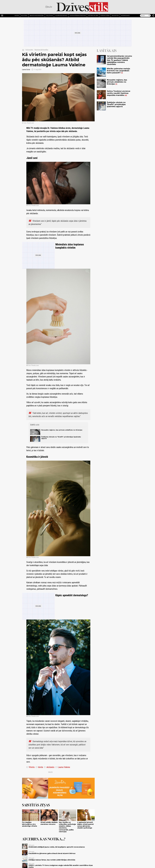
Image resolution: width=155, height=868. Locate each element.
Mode (17, 16)
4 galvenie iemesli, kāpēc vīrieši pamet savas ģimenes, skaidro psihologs (86, 825)
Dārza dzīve (105, 16)
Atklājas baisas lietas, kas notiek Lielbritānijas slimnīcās (52, 860)
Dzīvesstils (29, 50)
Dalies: (51, 772)
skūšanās (49, 767)
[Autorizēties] (153, 16)
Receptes (115, 16)
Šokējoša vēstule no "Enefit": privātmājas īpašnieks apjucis (116, 104)
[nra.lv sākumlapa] (49, 7)
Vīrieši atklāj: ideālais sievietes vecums (49, 823)
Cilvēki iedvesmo (61, 16)
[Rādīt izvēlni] (2, 16)
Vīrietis (31, 767)
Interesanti (125, 16)
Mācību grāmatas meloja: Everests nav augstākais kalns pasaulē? (119, 71)
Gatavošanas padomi (78, 16)
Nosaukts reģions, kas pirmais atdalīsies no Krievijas (62, 430)
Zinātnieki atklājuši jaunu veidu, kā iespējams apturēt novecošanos (57, 847)
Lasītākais (107, 51)
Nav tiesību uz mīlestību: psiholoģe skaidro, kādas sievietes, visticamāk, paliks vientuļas (67, 827)
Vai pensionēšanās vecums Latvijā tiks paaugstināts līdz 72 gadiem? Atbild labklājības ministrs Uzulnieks (119, 60)
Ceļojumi (49, 16)
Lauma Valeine (63, 767)
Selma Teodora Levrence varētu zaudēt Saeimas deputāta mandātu (119, 93)
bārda (39, 767)
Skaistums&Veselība (41, 50)
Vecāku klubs (93, 16)
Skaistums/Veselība (37, 16)
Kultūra (24, 16)
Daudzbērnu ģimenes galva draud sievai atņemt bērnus (52, 853)
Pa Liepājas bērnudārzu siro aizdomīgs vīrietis (30, 824)
